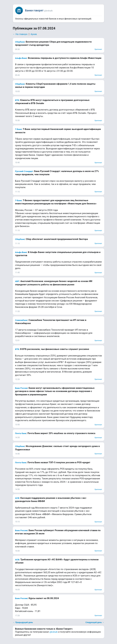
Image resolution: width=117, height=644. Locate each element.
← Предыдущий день (23, 622)
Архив (34, 34)
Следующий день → (95, 622)
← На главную (20, 34)
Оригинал (98, 49)
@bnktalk (54, 632)
